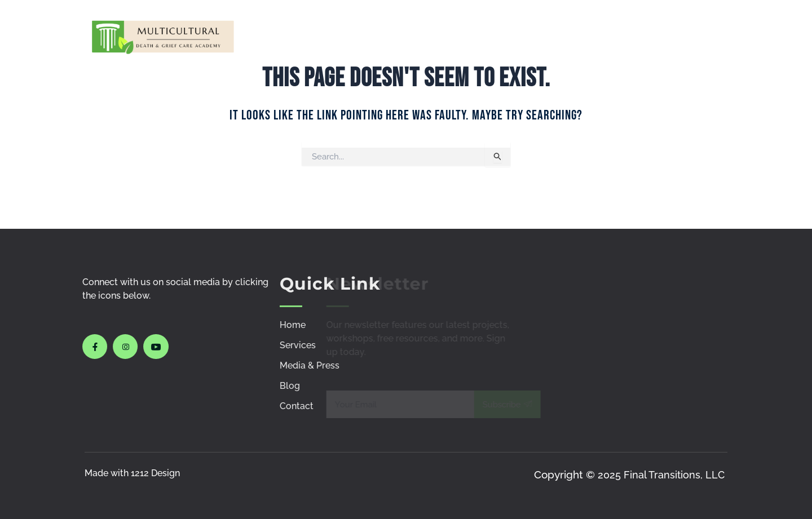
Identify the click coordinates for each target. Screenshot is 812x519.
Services (381, 36)
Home (332, 36)
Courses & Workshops (439, 36)
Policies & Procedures (610, 36)
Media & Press (533, 36)
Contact (702, 36)
